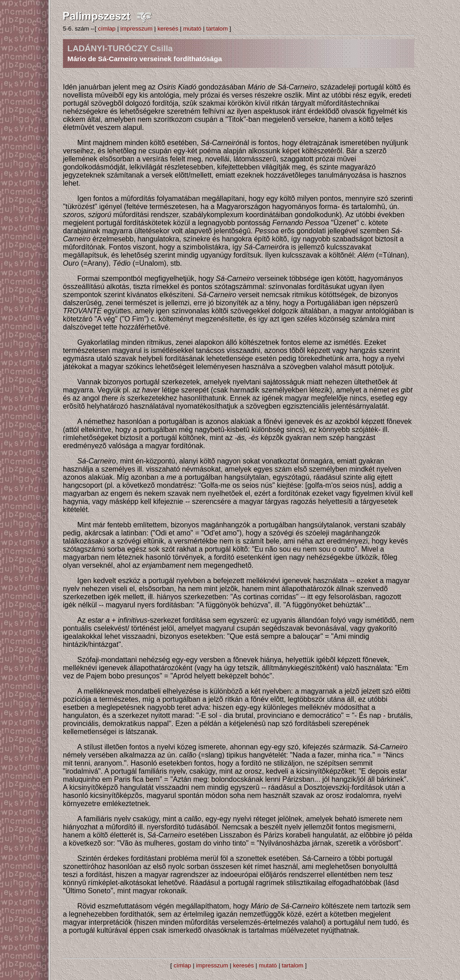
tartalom (217, 29)
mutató (192, 29)
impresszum (137, 29)
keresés (168, 29)
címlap (107, 29)
